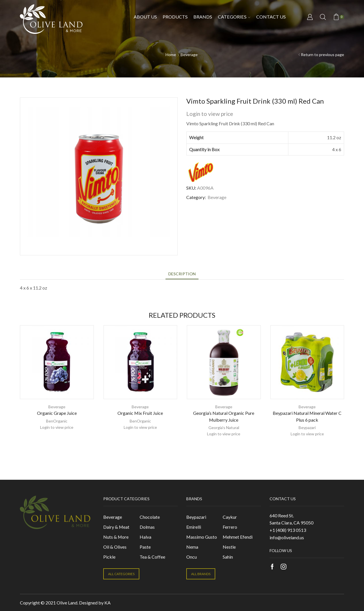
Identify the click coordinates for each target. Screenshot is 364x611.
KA (107, 603)
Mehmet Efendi (238, 537)
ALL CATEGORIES (121, 574)
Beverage (189, 55)
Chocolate (150, 517)
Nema (192, 547)
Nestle (229, 547)
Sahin (228, 557)
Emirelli (194, 527)
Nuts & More (116, 537)
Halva (145, 537)
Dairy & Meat (116, 527)
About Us (145, 17)
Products (175, 17)
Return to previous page (322, 55)
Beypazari (307, 428)
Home (171, 55)
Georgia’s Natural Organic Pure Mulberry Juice (224, 416)
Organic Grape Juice (57, 413)
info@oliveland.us (287, 537)
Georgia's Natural (224, 428)
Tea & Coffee (152, 557)
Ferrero (230, 527)
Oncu (192, 557)
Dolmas (147, 527)
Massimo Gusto (202, 537)
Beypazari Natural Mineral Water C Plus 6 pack (307, 416)
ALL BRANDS (201, 574)
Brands (203, 17)
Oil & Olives (115, 547)
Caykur (230, 517)
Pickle (109, 557)
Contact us (271, 17)
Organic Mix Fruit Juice (140, 413)
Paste (145, 547)
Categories (234, 17)
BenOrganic (57, 421)
